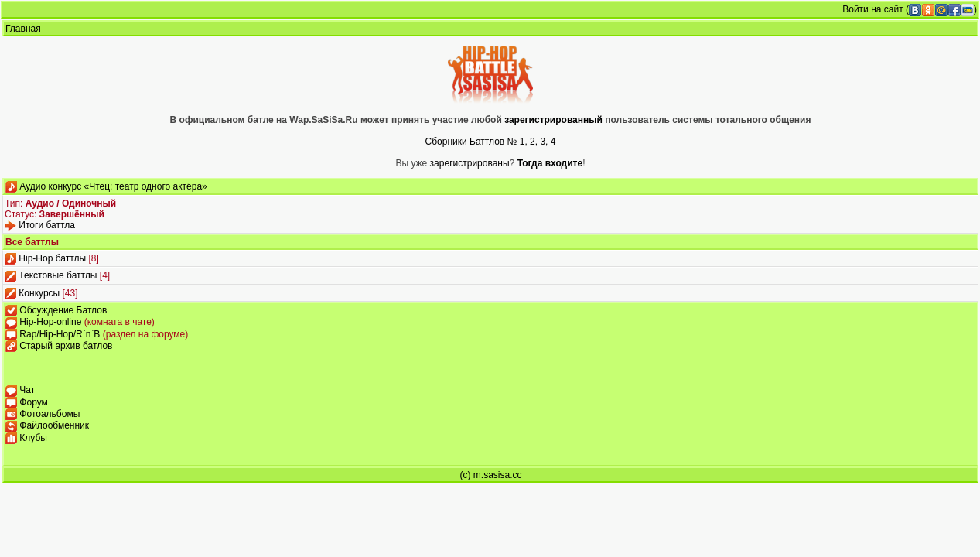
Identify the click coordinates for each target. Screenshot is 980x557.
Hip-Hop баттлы (52, 258)
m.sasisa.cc (498, 475)
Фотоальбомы (50, 414)
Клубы (33, 438)
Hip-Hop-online (51, 322)
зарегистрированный (555, 120)
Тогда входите (550, 163)
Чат (27, 390)
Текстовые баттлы (58, 275)
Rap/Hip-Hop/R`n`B (61, 334)
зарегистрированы (470, 163)
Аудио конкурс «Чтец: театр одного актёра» (113, 186)
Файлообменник (54, 425)
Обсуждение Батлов (63, 310)
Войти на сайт (872, 9)
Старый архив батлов (66, 346)
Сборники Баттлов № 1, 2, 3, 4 (491, 142)
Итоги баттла (47, 225)
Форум (33, 402)
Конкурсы (39, 293)
